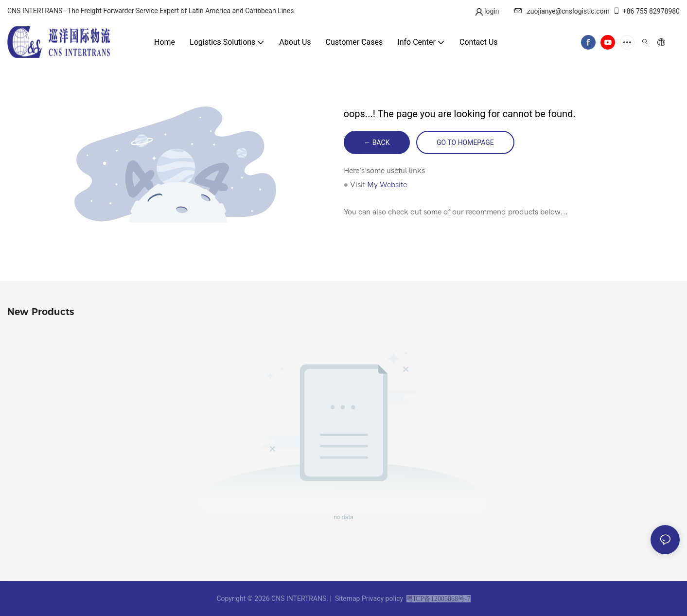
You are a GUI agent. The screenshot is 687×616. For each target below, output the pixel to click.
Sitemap (347, 598)
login (491, 11)
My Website (387, 185)
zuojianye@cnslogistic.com (562, 11)
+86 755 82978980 (646, 11)
